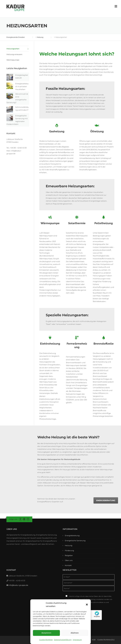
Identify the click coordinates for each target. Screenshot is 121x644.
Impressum (77, 640)
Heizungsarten (13, 49)
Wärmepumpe (13, 60)
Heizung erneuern (14, 54)
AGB (94, 640)
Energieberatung (106, 500)
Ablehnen (75, 633)
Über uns (69, 560)
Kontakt (68, 565)
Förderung (69, 550)
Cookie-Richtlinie (46, 640)
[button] (87, 605)
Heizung (69, 545)
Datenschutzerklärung (63, 640)
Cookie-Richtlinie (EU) (106, 640)
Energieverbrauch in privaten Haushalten (22, 86)
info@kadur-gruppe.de (18, 585)
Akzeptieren (46, 633)
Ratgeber (69, 555)
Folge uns (13, 519)
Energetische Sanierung (75, 541)
